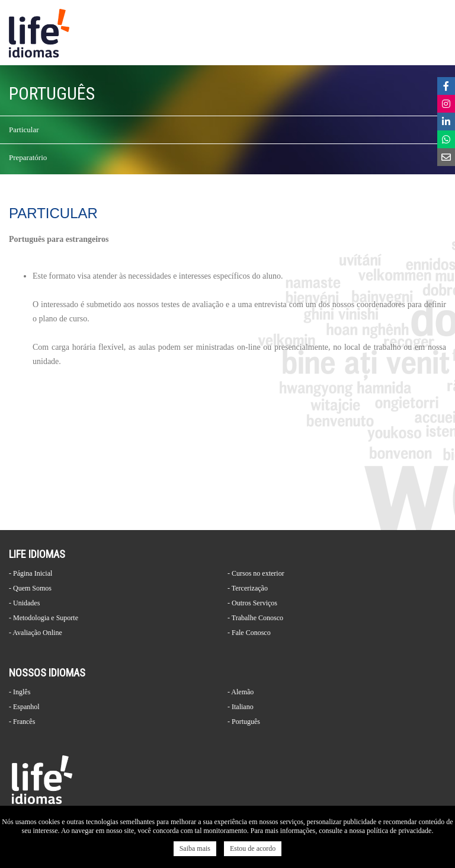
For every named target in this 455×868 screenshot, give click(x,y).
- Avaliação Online (36, 633)
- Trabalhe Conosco (255, 618)
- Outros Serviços (252, 603)
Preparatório (28, 157)
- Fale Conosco (249, 633)
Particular (24, 130)
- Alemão (241, 692)
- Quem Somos (30, 588)
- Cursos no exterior (256, 573)
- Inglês (20, 692)
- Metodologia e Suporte (44, 618)
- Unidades (24, 603)
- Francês (22, 722)
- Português (244, 722)
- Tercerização (248, 588)
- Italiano (241, 707)
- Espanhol (24, 707)
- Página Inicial (31, 573)
